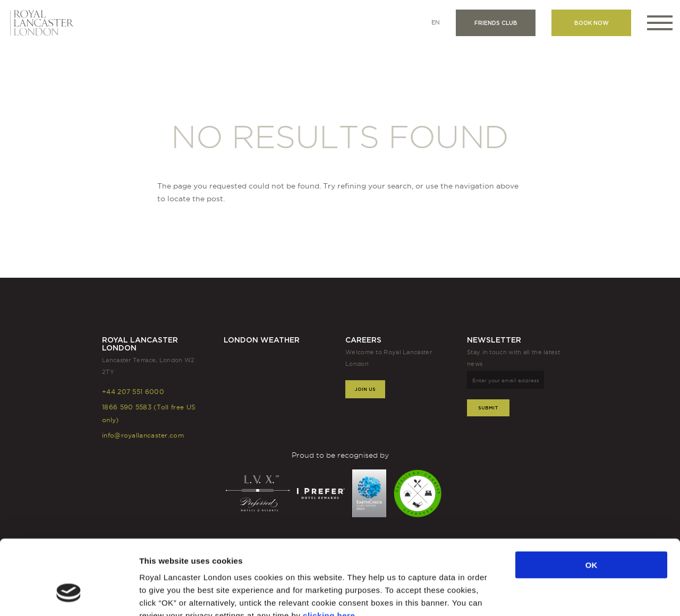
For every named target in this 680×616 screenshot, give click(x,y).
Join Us (365, 389)
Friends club (496, 23)
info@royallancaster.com (143, 435)
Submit (488, 408)
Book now (592, 23)
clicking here (329, 552)
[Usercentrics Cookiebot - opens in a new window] (69, 595)
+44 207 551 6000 (133, 392)
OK (592, 502)
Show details (553, 595)
